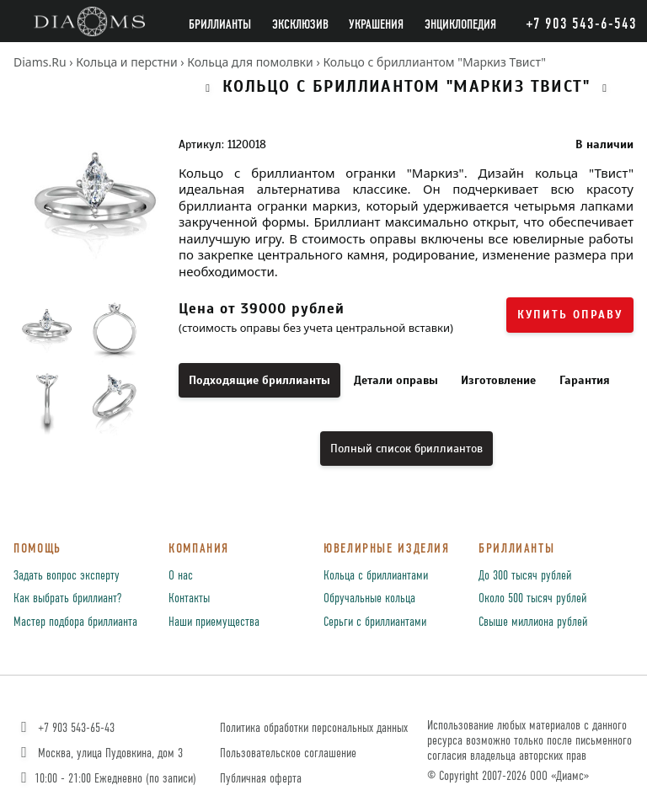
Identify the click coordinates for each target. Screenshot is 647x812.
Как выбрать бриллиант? (67, 599)
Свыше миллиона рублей (533, 622)
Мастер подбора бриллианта (75, 622)
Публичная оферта (261, 779)
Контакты (189, 599)
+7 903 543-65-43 (66, 728)
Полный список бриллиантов (406, 449)
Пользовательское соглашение (288, 753)
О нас (181, 576)
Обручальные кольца (369, 599)
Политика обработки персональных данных (314, 728)
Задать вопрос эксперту (67, 576)
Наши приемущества (214, 622)
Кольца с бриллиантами (376, 576)
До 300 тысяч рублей (525, 576)
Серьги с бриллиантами (375, 622)
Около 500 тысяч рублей (532, 599)
